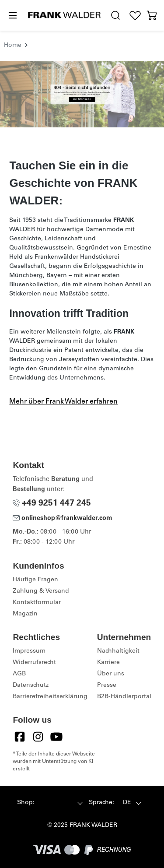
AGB (19, 674)
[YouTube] (56, 737)
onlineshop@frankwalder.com (63, 519)
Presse (107, 685)
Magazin (25, 614)
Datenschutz (31, 685)
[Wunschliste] (135, 16)
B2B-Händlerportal (124, 697)
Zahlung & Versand (41, 591)
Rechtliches (36, 637)
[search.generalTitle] (116, 16)
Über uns (111, 674)
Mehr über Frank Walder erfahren (63, 402)
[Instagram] (38, 737)
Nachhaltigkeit (118, 651)
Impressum (29, 651)
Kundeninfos (38, 566)
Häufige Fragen (35, 580)
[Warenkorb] (152, 16)
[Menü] (12, 16)
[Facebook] (20, 737)
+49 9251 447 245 (52, 504)
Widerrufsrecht (34, 663)
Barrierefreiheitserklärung (50, 697)
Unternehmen (124, 637)
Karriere (108, 663)
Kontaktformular (37, 603)
